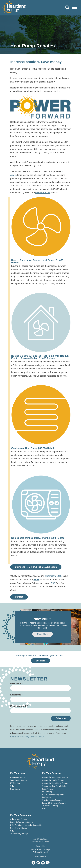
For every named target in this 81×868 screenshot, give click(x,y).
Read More (43, 634)
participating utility (53, 576)
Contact (19, 597)
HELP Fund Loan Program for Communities (26, 825)
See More (40, 661)
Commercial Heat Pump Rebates (54, 786)
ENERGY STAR (43, 193)
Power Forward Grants (19, 828)
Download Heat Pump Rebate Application (36, 567)
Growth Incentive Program (52, 800)
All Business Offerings (50, 806)
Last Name (16, 695)
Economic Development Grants (22, 822)
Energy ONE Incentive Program (54, 803)
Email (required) (19, 706)
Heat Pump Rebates (18, 777)
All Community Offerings (19, 834)
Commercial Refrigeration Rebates (55, 777)
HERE (36, 580)
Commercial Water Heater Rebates (55, 783)
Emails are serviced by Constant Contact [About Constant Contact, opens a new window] (27, 737)
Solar (12, 786)
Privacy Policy (40, 857)
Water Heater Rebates (19, 780)
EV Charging (15, 783)
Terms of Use (40, 846)
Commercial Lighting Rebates (53, 780)
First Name (17, 683)
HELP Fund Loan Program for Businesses (53, 796)
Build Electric (15, 789)
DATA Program (48, 789)
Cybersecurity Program (19, 819)
